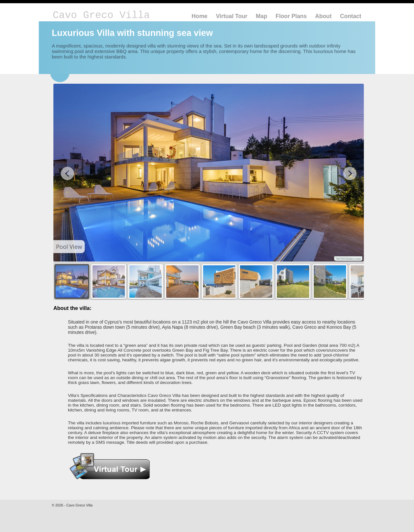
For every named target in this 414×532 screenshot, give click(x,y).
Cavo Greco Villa (101, 15)
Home (199, 16)
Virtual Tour (232, 16)
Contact (351, 16)
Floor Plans (291, 16)
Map (261, 16)
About (323, 16)
